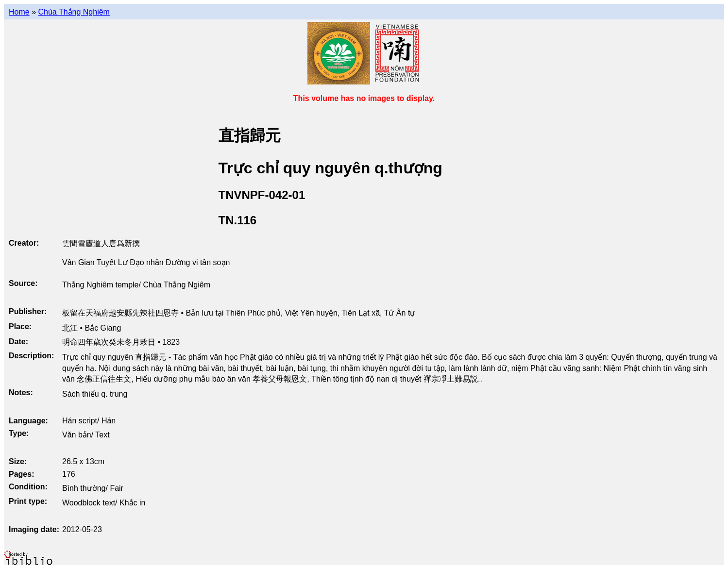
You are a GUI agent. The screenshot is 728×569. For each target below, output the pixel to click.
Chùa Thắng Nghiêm (74, 12)
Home (19, 12)
